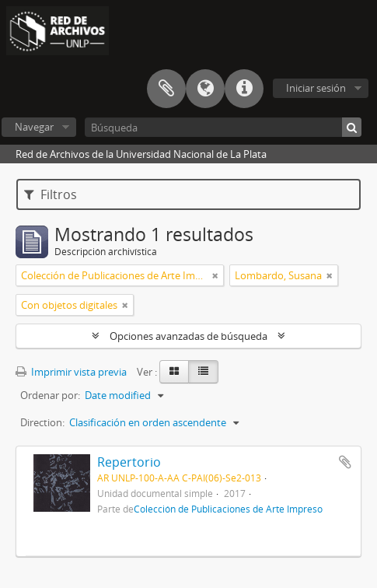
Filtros (51, 194)
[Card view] (174, 372)
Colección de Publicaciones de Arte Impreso (228, 509)
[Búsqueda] (223, 127)
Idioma (205, 89)
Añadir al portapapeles (345, 462)
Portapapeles (166, 89)
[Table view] (203, 372)
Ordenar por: (50, 395)
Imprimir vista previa (71, 372)
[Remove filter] (215, 275)
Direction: (42, 422)
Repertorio (129, 462)
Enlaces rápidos (244, 89)
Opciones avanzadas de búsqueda (188, 336)
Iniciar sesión (316, 88)
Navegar (34, 127)
